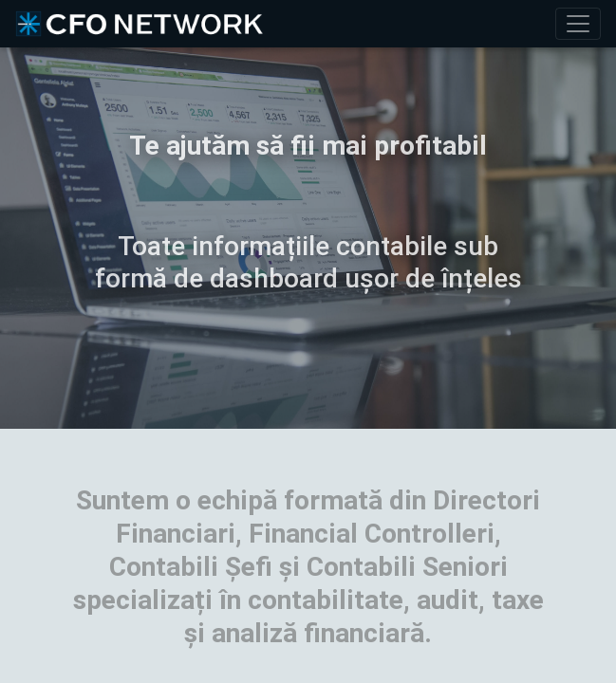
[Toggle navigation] (578, 24)
